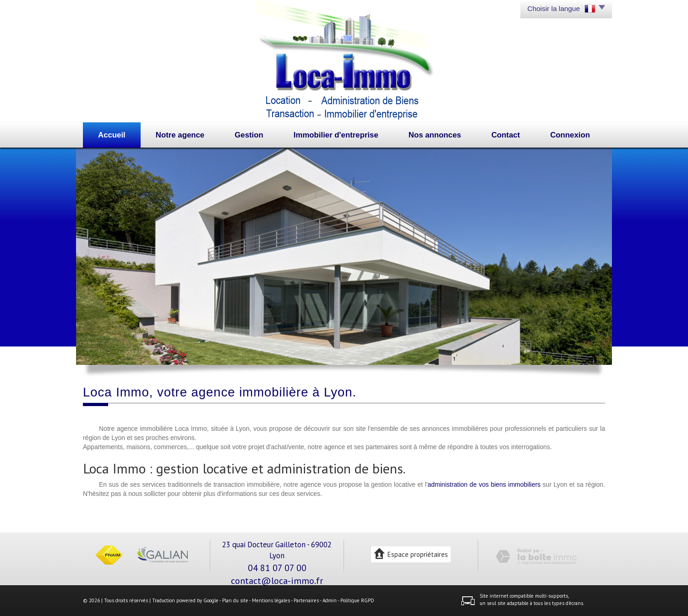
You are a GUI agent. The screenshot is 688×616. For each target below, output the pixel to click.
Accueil (112, 135)
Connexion (570, 135)
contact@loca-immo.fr (277, 580)
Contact (506, 135)
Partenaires (306, 600)
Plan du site (235, 600)
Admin (330, 600)
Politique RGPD (357, 600)
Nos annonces (435, 135)
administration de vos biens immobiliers (484, 484)
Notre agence (180, 135)
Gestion (249, 135)
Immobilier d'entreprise (336, 135)
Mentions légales (271, 600)
